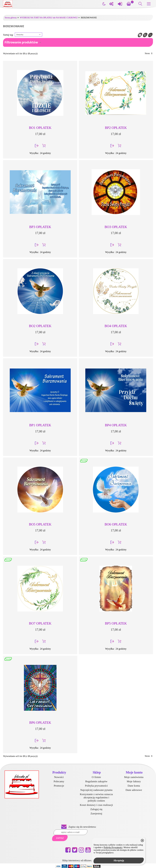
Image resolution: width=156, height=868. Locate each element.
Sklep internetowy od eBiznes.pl (78, 860)
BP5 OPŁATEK (116, 623)
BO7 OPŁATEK (40, 623)
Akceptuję (119, 860)
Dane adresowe (134, 790)
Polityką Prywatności (113, 847)
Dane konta (134, 786)
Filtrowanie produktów (21, 42)
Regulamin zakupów (96, 781)
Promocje (59, 786)
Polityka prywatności (96, 786)
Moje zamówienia (134, 777)
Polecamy (59, 781)
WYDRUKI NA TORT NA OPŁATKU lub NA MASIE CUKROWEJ (49, 18)
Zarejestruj (96, 813)
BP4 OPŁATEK (116, 425)
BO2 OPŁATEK (40, 326)
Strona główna (11, 18)
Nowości (59, 777)
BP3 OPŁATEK (40, 227)
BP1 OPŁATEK (40, 425)
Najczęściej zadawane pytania (96, 790)
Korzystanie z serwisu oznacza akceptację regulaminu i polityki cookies (96, 797)
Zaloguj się (96, 809)
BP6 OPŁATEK (40, 723)
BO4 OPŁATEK (116, 326)
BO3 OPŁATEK (116, 227)
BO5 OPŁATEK (40, 524)
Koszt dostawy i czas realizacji (96, 805)
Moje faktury (134, 781)
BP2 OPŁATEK (116, 128)
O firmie (96, 777)
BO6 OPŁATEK (116, 524)
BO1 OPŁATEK (40, 128)
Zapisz (60, 838)
